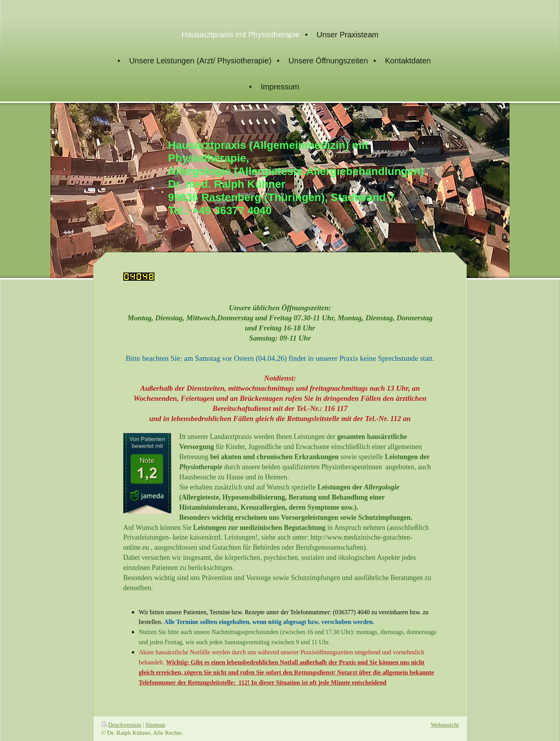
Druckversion (121, 724)
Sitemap (155, 724)
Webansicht (445, 724)
